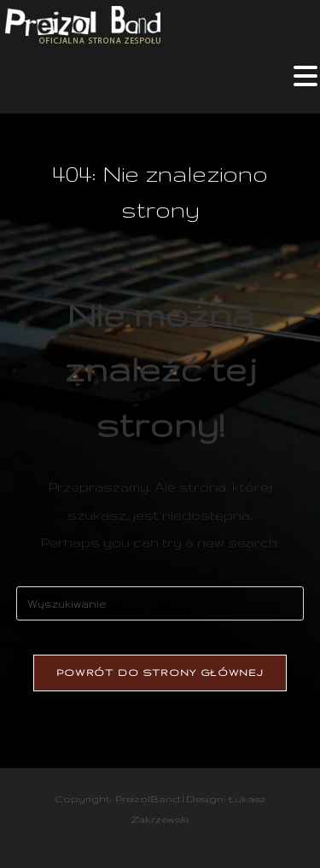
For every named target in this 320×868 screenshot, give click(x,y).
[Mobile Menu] (306, 82)
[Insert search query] (160, 603)
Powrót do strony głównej (160, 673)
